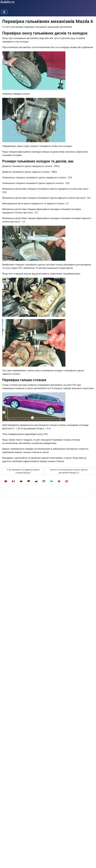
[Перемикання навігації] (4, 12)
